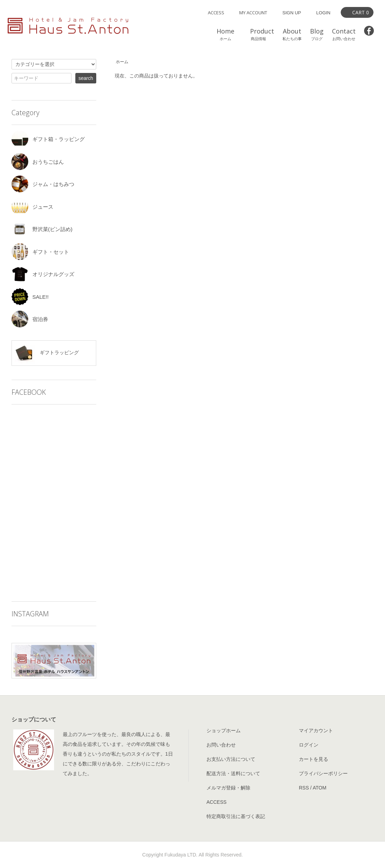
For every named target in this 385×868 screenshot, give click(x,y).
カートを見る (314, 759)
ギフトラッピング (46, 353)
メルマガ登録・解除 (228, 788)
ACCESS (216, 13)
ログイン (309, 745)
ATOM (320, 788)
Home (225, 34)
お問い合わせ (221, 745)
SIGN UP (292, 13)
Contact (344, 34)
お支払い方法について (231, 759)
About (292, 34)
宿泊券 (30, 319)
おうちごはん (38, 162)
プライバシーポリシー (323, 773)
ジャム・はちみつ (43, 184)
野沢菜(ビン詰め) (42, 229)
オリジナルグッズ (43, 274)
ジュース (32, 207)
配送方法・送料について (233, 773)
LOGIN (323, 13)
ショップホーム (224, 730)
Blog (317, 34)
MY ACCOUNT (253, 13)
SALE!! (30, 297)
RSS (304, 788)
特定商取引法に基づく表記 (236, 816)
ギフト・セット (40, 252)
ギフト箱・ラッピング (48, 139)
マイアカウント (316, 730)
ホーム (122, 62)
